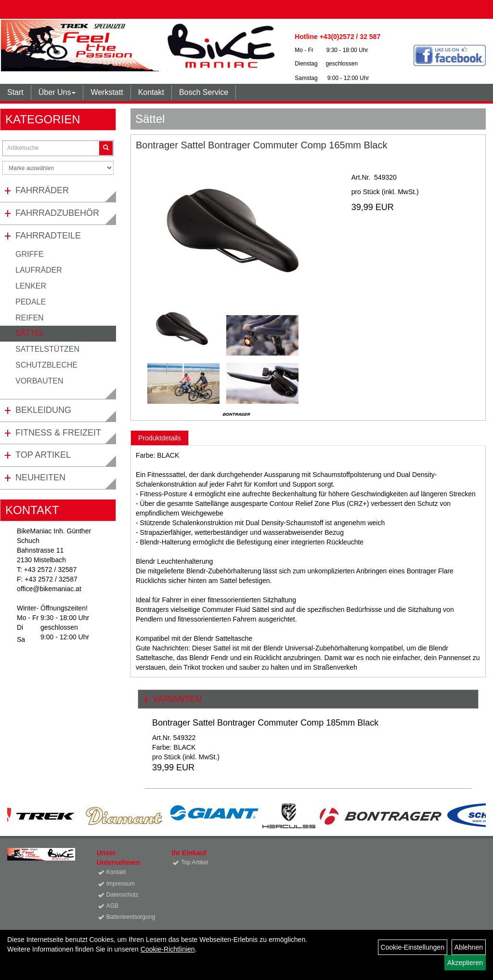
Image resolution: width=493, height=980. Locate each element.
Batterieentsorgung (128, 917)
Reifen (30, 318)
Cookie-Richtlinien (168, 949)
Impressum (121, 884)
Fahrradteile (48, 236)
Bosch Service (204, 92)
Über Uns (57, 92)
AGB (112, 906)
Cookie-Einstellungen (413, 947)
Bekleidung (43, 410)
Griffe (30, 254)
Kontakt (151, 92)
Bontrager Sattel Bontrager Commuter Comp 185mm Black (265, 723)
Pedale (31, 302)
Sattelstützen (47, 349)
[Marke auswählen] (58, 168)
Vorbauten (39, 381)
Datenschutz (123, 895)
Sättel (30, 333)
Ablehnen (469, 947)
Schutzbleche (46, 365)
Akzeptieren (465, 963)
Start (15, 92)
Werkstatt (107, 92)
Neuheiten (40, 477)
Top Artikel (43, 455)
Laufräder (39, 270)
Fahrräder (42, 190)
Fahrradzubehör (57, 213)
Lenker (31, 286)
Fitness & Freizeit (58, 433)
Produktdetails (160, 438)
